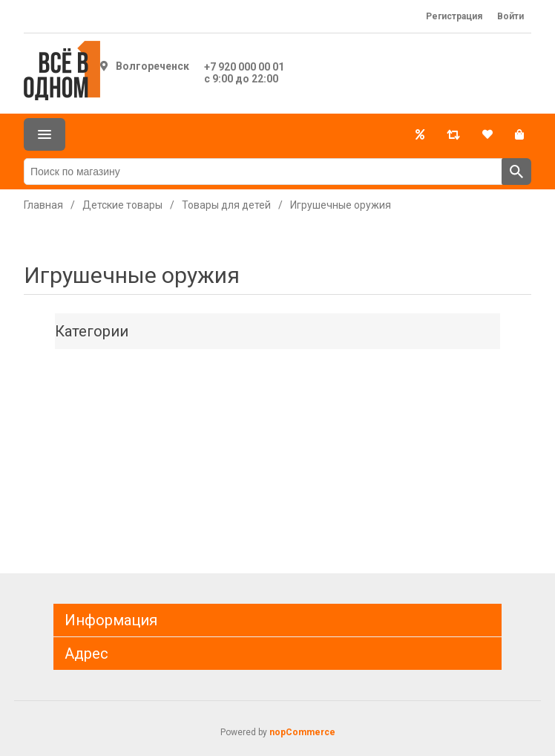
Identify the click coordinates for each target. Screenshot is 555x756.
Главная (43, 205)
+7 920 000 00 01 (244, 67)
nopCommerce (302, 732)
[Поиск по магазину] (263, 172)
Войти (510, 16)
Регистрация (454, 16)
